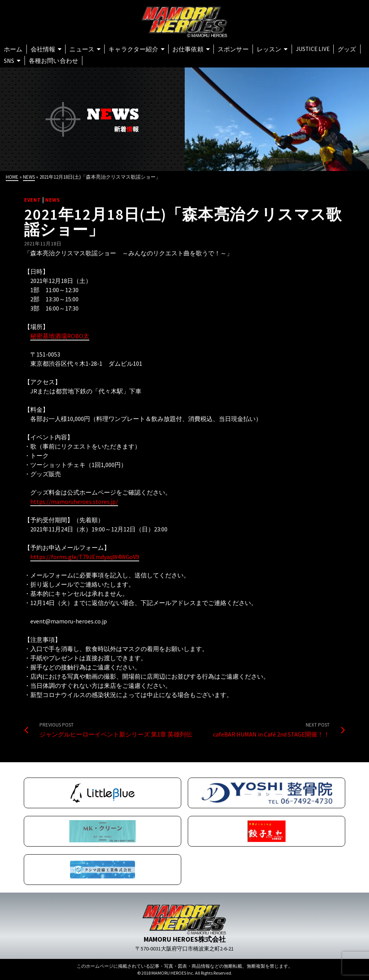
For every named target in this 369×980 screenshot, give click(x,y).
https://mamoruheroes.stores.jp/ (74, 502)
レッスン (269, 49)
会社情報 (43, 49)
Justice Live (313, 49)
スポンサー (233, 49)
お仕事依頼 (188, 49)
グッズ (347, 49)
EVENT (33, 200)
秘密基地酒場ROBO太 (60, 336)
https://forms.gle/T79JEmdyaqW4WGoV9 (85, 557)
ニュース (82, 49)
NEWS (53, 200)
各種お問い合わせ (54, 61)
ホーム (13, 49)
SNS (9, 61)
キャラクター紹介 (133, 49)
